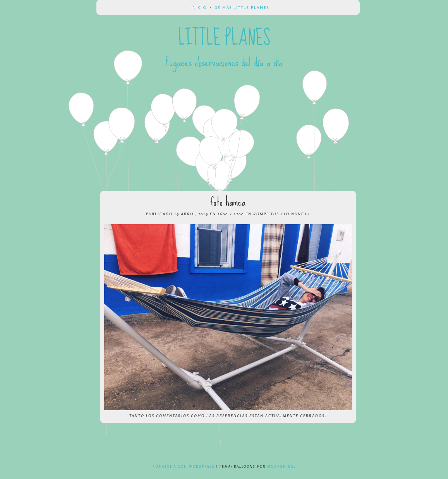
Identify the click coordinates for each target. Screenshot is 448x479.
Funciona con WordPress (184, 466)
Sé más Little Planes (242, 7)
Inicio (199, 7)
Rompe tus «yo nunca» (282, 214)
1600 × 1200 (231, 214)
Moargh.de (281, 466)
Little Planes (224, 38)
